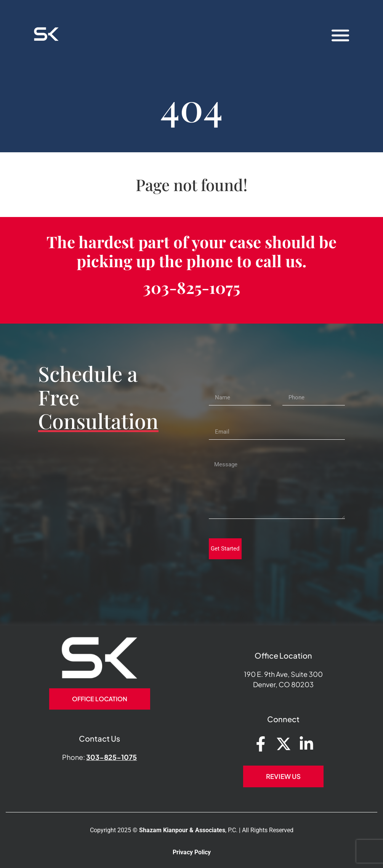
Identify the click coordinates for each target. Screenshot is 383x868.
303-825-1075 (191, 287)
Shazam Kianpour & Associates (182, 830)
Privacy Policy (192, 852)
